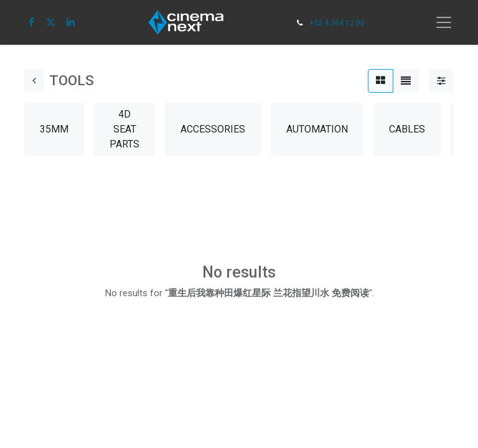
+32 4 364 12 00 (337, 23)
